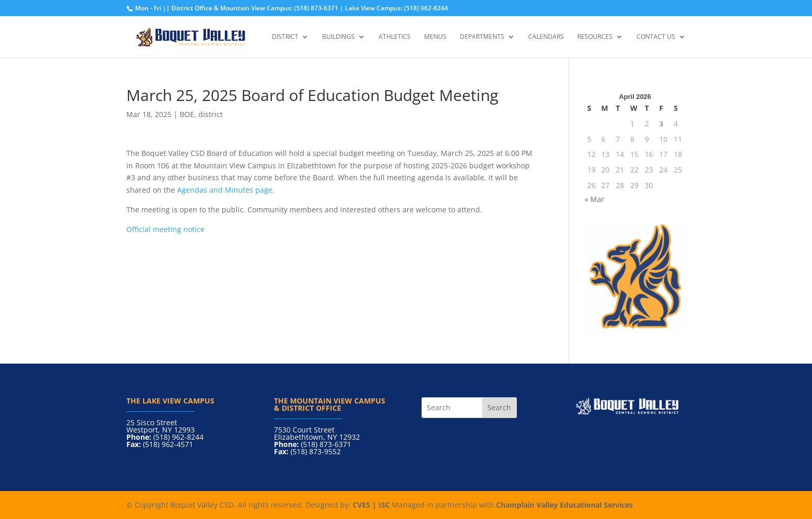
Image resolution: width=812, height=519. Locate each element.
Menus (435, 37)
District (285, 37)
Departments (482, 37)
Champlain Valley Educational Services (564, 505)
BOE (187, 114)
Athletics (395, 37)
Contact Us (656, 37)
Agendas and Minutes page (225, 190)
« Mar (594, 199)
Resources (595, 37)
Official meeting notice (165, 229)
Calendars (546, 37)
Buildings (338, 37)
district (211, 114)
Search (499, 407)
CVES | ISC (371, 505)
